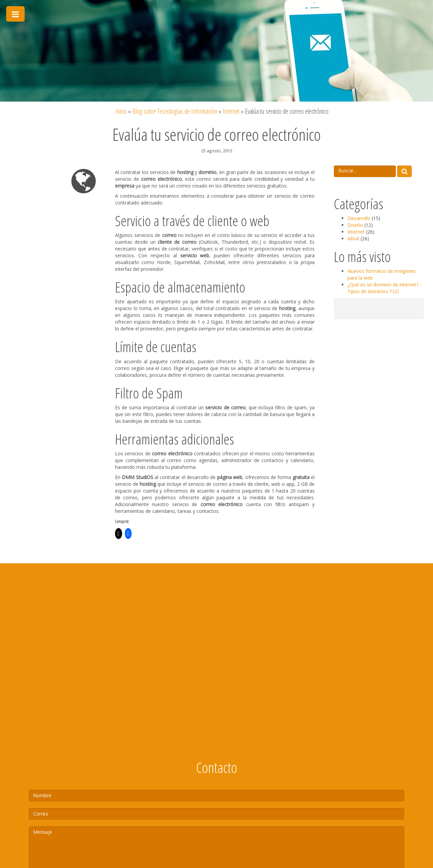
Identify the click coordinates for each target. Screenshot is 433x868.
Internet (231, 111)
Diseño (355, 225)
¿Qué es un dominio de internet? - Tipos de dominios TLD (384, 288)
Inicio (121, 111)
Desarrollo (359, 218)
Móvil (353, 238)
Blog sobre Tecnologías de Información (175, 111)
